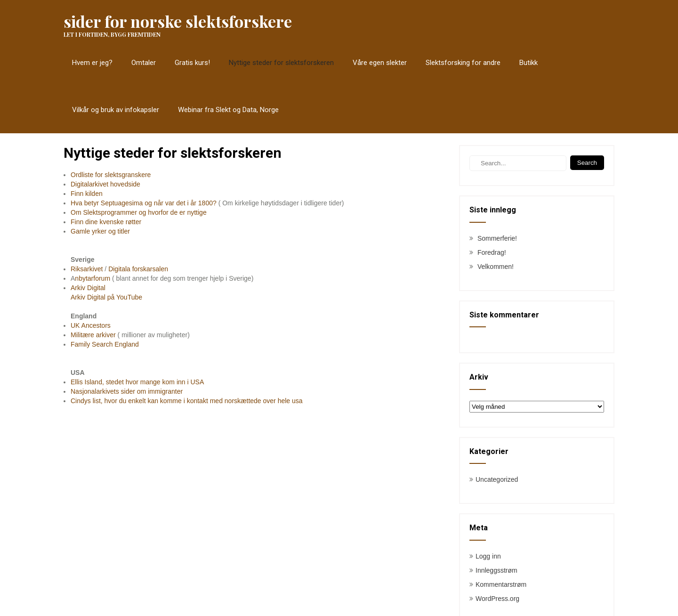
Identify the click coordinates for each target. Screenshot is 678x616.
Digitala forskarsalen (138, 269)
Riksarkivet (87, 269)
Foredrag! (492, 252)
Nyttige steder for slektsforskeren (281, 63)
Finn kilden (87, 194)
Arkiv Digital (88, 288)
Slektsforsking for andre (463, 63)
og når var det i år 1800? (181, 203)
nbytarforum (93, 278)
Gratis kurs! (192, 63)
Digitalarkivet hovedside (105, 184)
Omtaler (144, 63)
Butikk (529, 63)
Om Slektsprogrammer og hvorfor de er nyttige (139, 212)
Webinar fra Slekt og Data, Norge (228, 110)
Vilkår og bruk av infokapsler (116, 110)
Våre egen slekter (380, 63)
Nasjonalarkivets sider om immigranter (127, 391)
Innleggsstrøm (496, 570)
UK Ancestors (91, 325)
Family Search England (105, 344)
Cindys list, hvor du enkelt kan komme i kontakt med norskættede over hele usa (187, 401)
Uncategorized (497, 479)
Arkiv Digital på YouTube (106, 297)
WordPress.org (497, 599)
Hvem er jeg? (92, 63)
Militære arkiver (94, 335)
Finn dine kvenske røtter (106, 222)
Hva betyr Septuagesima (108, 203)
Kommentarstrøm (501, 584)
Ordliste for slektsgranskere (111, 175)
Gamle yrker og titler (100, 231)
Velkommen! (496, 267)
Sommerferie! (497, 238)
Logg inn (488, 556)
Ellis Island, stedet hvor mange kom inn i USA (137, 382)
